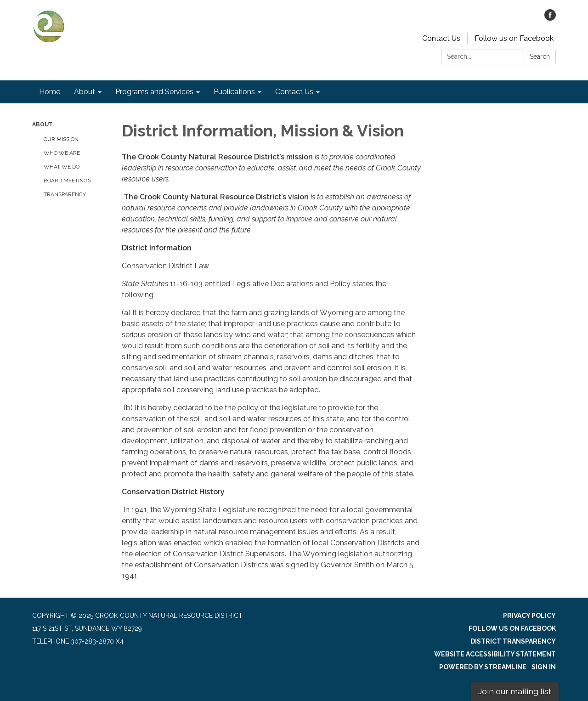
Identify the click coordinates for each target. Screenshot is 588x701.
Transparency (65, 194)
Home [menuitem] (50, 92)
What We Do (62, 167)
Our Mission (61, 139)
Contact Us (441, 38)
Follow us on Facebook (514, 38)
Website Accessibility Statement (495, 654)
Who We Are (62, 153)
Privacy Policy (529, 616)
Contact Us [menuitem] (294, 92)
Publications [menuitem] (234, 92)
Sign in (544, 667)
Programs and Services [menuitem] (154, 92)
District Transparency (513, 641)
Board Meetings (67, 181)
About (42, 124)
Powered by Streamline (483, 667)
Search (540, 57)
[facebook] (550, 18)
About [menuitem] (85, 92)
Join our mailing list (515, 691)
